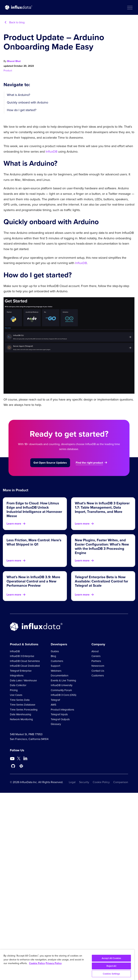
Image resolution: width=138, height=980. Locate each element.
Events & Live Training (63, 680)
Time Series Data (20, 700)
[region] (67, 965)
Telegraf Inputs (59, 714)
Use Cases (16, 695)
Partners (96, 661)
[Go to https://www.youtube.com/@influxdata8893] (13, 759)
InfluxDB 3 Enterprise (22, 656)
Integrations (17, 676)
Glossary (56, 724)
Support (55, 666)
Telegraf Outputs (60, 719)
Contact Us (98, 671)
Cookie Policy (101, 782)
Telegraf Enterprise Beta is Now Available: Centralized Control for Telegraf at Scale (101, 581)
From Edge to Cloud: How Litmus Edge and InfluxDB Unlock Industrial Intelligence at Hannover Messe (34, 510)
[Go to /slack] (21, 766)
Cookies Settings (111, 974)
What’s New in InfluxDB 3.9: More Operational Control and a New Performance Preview (33, 581)
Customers (57, 661)
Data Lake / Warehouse (23, 680)
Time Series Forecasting (24, 710)
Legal (72, 782)
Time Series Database (23, 705)
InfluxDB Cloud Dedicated (25, 666)
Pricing (14, 690)
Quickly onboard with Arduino (28, 102)
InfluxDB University (62, 685)
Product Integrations (62, 710)
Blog (53, 656)
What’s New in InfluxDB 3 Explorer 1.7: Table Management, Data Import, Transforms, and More (102, 507)
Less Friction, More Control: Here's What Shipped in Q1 (34, 542)
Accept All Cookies (111, 958)
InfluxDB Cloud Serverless (25, 661)
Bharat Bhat (14, 61)
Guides (55, 651)
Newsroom (98, 666)
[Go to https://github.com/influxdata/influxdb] (13, 766)
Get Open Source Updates (50, 463)
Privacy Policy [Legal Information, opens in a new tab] (54, 963)
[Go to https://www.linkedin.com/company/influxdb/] (25, 758)
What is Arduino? (18, 95)
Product (8, 71)
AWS (54, 705)
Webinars (56, 671)
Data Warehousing (21, 714)
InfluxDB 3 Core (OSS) (64, 695)
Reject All (111, 966)
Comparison (121, 782)
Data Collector (18, 685)
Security (84, 782)
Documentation (60, 676)
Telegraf (55, 700)
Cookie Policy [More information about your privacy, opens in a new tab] (37, 963)
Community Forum (61, 690)
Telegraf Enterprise (21, 671)
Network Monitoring (21, 719)
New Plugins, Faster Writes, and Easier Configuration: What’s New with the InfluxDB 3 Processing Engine (102, 546)
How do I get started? (22, 110)
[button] (130, 7)
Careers (96, 656)
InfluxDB (51, 152)
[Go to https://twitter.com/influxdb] (19, 759)
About (95, 651)
